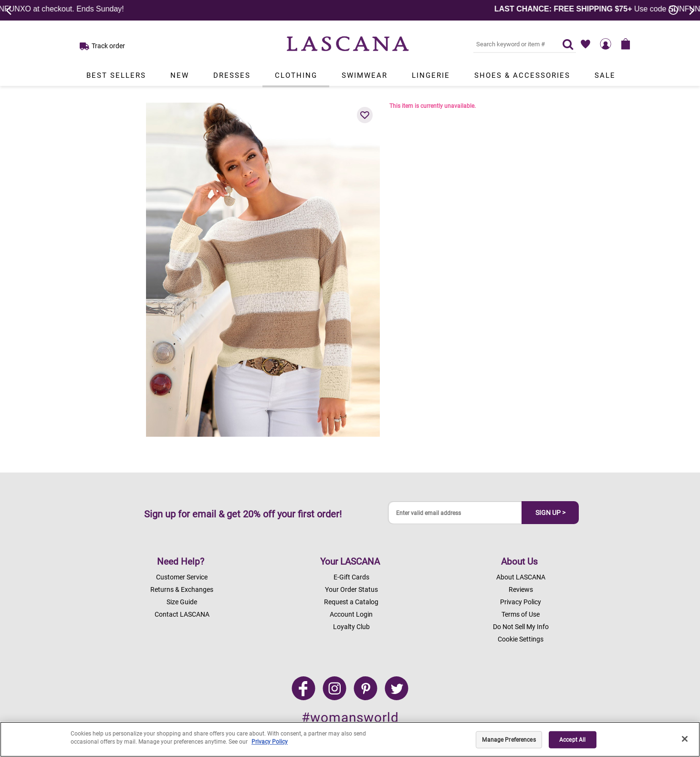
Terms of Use (521, 614)
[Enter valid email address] (455, 513)
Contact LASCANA (182, 614)
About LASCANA (521, 577)
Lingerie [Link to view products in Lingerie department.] (431, 75)
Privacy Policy (521, 602)
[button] (365, 115)
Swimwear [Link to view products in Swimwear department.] (365, 75)
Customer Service (182, 577)
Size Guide (182, 602)
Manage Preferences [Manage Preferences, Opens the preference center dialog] (509, 740)
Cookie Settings (521, 639)
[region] (350, 739)
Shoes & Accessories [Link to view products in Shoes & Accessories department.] (522, 75)
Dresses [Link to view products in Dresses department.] (232, 75)
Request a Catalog (351, 602)
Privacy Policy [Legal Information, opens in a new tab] (270, 742)
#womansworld (350, 718)
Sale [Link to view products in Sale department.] (605, 75)
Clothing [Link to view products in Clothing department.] (296, 75)
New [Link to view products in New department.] (180, 75)
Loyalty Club (351, 627)
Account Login (351, 614)
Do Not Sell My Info (521, 627)
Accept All (572, 740)
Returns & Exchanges (182, 589)
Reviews (521, 589)
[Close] (685, 739)
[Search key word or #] (512, 44)
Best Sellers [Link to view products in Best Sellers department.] (116, 75)
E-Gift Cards (351, 577)
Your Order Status (351, 589)
